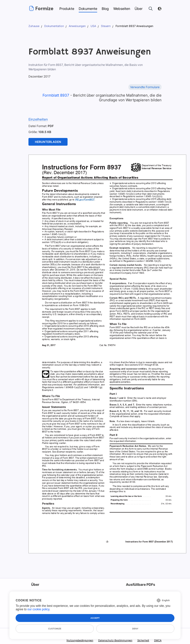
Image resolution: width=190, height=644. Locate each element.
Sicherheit (143, 640)
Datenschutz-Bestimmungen (116, 640)
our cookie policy (38, 609)
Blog (105, 9)
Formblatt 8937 (56, 95)
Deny (135, 629)
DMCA (158, 640)
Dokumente (88, 9)
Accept (95, 618)
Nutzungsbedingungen (81, 640)
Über (35, 584)
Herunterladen (48, 142)
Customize (55, 629)
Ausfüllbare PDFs (140, 584)
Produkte (67, 9)
